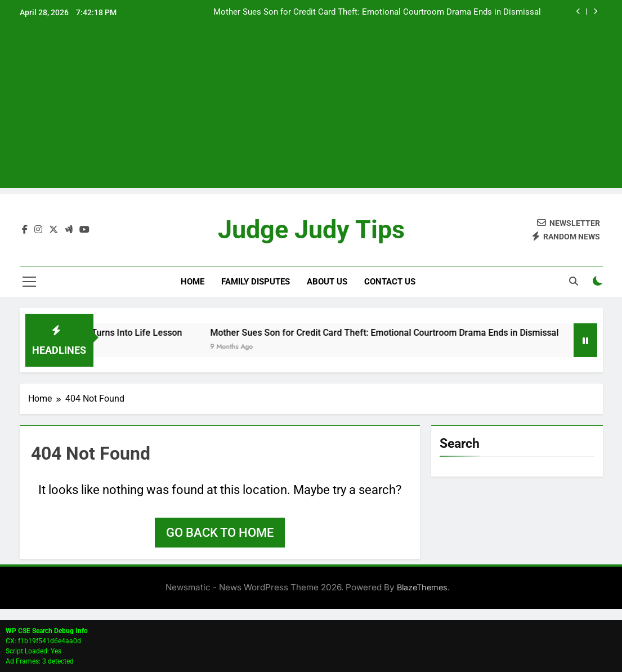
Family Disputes (256, 282)
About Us (327, 282)
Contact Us (390, 282)
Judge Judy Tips (311, 230)
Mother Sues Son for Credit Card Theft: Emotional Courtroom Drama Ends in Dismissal (377, 12)
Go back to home (220, 533)
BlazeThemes (422, 587)
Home (193, 282)
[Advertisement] (311, 109)
